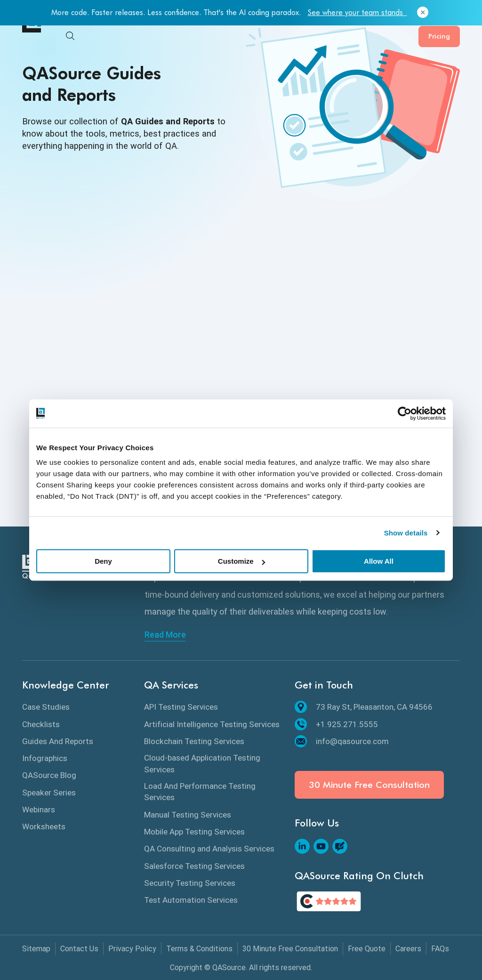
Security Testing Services (190, 883)
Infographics (45, 758)
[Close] (423, 13)
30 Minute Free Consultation (369, 785)
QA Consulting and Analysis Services (209, 849)
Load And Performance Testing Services (200, 792)
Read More (165, 635)
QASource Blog (49, 775)
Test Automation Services (191, 900)
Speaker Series (49, 793)
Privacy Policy (132, 949)
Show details (406, 533)
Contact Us (79, 949)
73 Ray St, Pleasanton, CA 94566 (364, 707)
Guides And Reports (58, 741)
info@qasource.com (342, 741)
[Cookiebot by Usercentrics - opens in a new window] (405, 413)
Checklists (41, 724)
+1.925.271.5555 (336, 724)
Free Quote (367, 949)
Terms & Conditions (199, 949)
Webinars (39, 810)
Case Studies (46, 707)
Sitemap (36, 949)
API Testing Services (181, 707)
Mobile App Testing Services (194, 832)
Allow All (379, 561)
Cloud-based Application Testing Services (202, 763)
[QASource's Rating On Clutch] (329, 901)
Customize (241, 561)
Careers (408, 949)
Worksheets (44, 826)
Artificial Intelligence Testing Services (212, 724)
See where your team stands (357, 12)
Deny (103, 561)
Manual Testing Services (188, 815)
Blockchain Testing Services (194, 741)
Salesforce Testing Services (194, 866)
